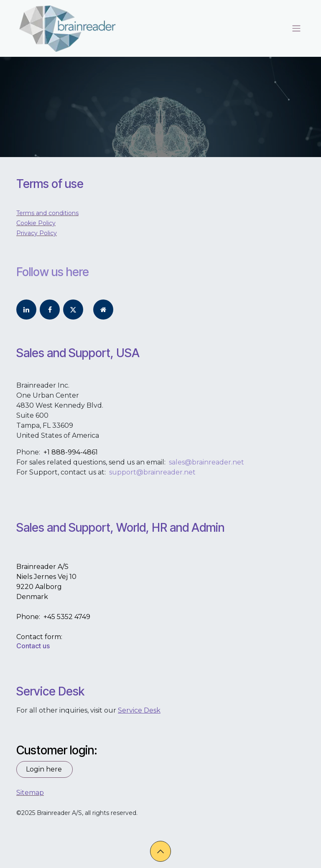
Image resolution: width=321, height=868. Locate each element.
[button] (160, 851)
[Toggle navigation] (296, 29)
